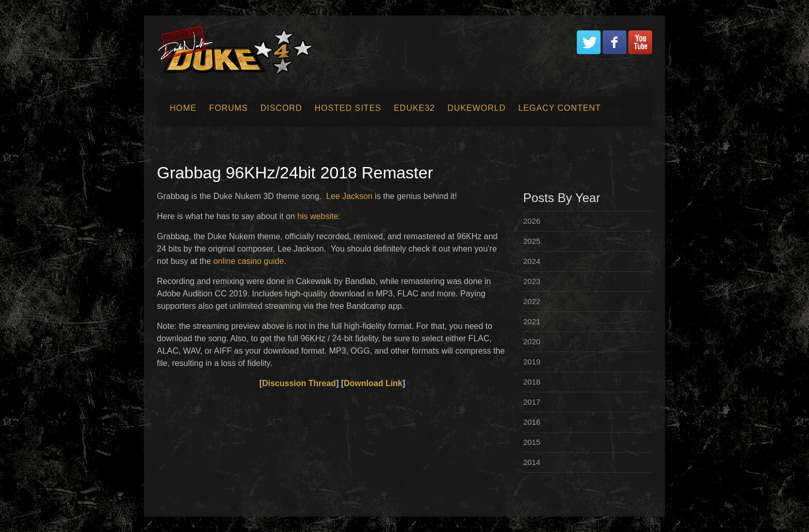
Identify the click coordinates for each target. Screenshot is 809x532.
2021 (532, 321)
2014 (532, 462)
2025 (532, 241)
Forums (228, 108)
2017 (532, 402)
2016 (532, 422)
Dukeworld (476, 108)
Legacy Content (559, 108)
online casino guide (248, 261)
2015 (532, 442)
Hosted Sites (348, 108)
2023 (532, 281)
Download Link (373, 383)
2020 (532, 342)
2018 (532, 382)
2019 (532, 362)
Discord (281, 108)
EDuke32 (414, 108)
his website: (319, 216)
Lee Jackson (349, 196)
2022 (532, 301)
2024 (532, 261)
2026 (532, 221)
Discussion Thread (299, 383)
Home (183, 108)
